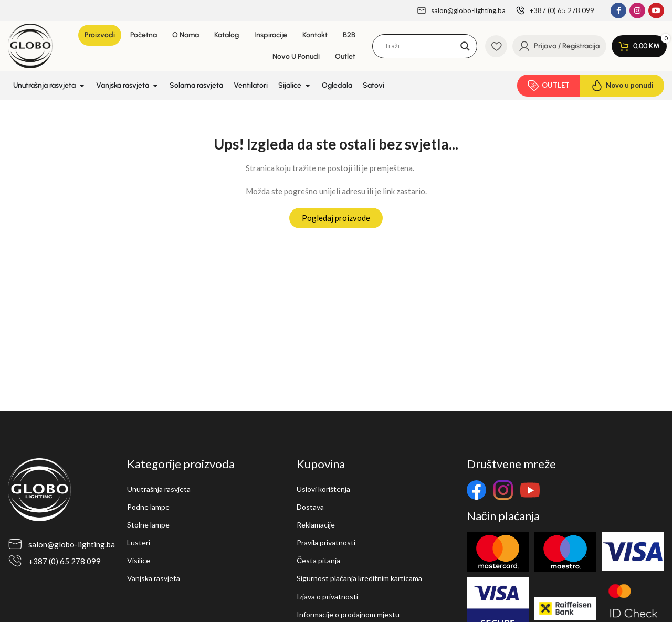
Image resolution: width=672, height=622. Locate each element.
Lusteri (139, 542)
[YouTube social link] (656, 10)
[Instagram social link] (637, 10)
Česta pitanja (318, 560)
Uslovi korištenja (323, 489)
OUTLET (549, 86)
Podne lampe (148, 507)
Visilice (139, 560)
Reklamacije (316, 525)
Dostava (310, 507)
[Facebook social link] (618, 10)
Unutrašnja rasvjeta (159, 489)
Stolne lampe (148, 525)
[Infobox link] (461, 11)
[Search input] (420, 46)
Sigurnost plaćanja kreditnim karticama (359, 578)
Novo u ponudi (622, 86)
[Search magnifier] (465, 46)
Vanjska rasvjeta (154, 578)
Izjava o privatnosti (327, 597)
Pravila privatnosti (326, 542)
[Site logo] (30, 45)
